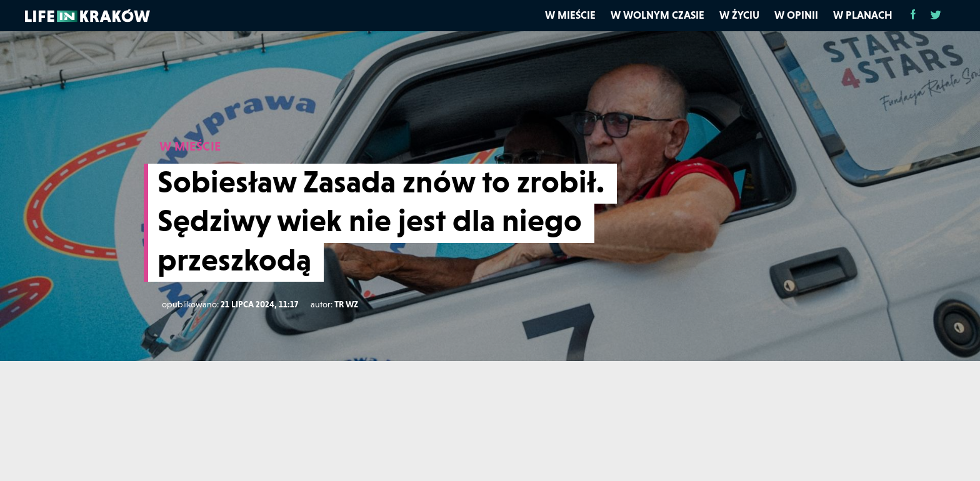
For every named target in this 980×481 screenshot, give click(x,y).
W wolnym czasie (657, 15)
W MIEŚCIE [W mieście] (190, 146)
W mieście (570, 15)
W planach (863, 15)
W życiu (739, 15)
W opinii (796, 15)
